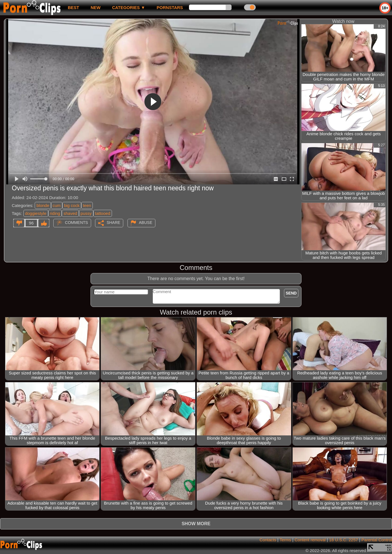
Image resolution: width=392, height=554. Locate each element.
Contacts (268, 540)
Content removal (310, 540)
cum (57, 205)
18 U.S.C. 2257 (344, 540)
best (73, 7)
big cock (72, 205)
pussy (86, 213)
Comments (76, 223)
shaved (70, 213)
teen (87, 205)
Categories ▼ (128, 7)
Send (291, 293)
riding (55, 213)
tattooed (103, 213)
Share (113, 223)
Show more (196, 524)
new (95, 7)
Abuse (146, 223)
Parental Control (377, 540)
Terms (285, 540)
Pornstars (170, 7)
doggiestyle (36, 213)
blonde (43, 205)
